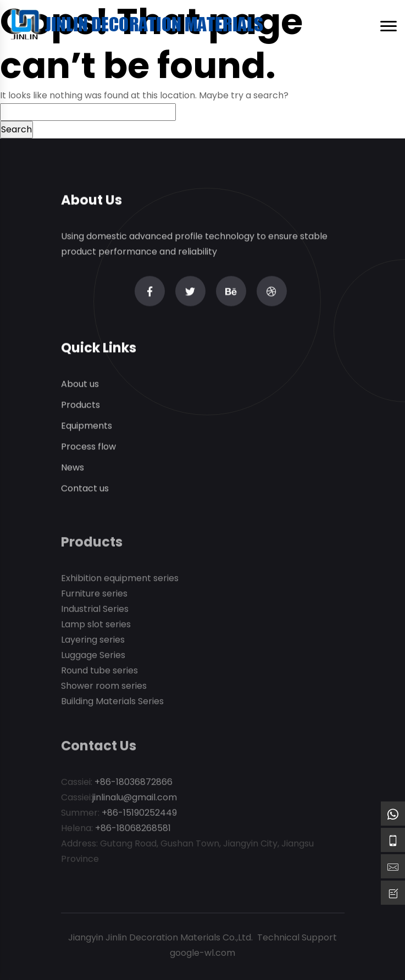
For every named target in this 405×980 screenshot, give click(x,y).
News (73, 468)
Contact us (85, 489)
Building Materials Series (112, 703)
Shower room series (104, 687)
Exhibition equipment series (120, 580)
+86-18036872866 (134, 784)
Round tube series (99, 672)
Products (81, 405)
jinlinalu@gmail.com (135, 799)
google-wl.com (203, 953)
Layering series (93, 641)
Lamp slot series (96, 626)
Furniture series (94, 595)
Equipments (87, 426)
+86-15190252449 (139, 814)
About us (80, 384)
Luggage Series (93, 657)
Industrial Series (95, 611)
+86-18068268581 (133, 830)
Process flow (88, 447)
